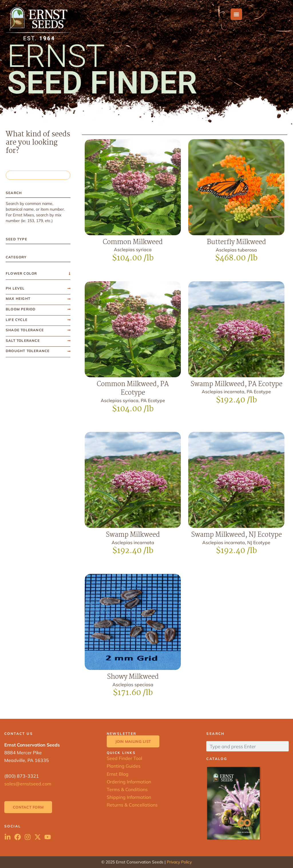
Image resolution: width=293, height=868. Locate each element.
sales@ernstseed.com (28, 784)
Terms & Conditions (127, 789)
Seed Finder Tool (124, 758)
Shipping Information (129, 797)
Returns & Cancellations (132, 805)
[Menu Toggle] (236, 14)
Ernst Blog (118, 774)
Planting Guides (124, 766)
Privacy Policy (179, 862)
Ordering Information (129, 782)
